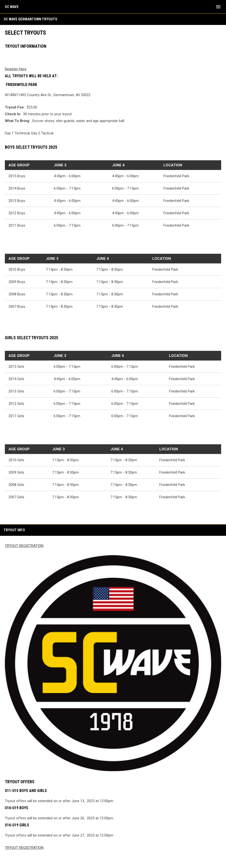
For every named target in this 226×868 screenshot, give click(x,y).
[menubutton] (218, 7)
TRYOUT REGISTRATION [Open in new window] (24, 546)
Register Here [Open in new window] (16, 69)
